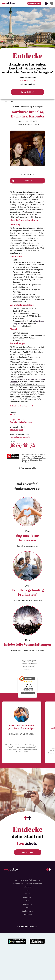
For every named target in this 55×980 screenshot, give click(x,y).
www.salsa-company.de (20, 437)
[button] (46, 3)
